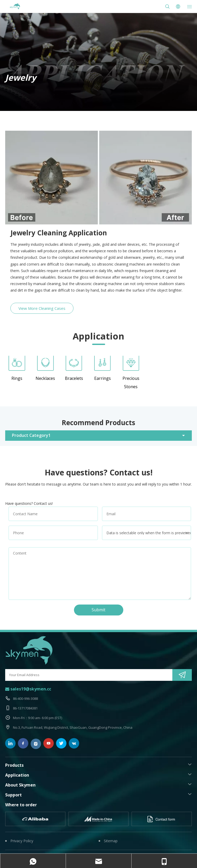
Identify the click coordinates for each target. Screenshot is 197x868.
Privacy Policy (22, 841)
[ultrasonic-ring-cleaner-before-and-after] (98, 178)
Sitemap (111, 841)
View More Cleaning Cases (42, 308)
